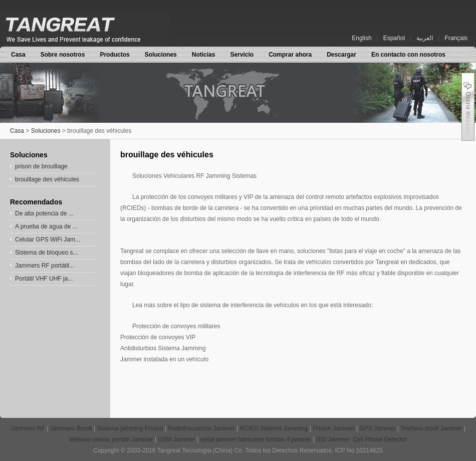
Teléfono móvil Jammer (432, 428)
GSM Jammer (177, 439)
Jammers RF (28, 428)
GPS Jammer (378, 428)
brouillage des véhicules (47, 179)
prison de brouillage (41, 166)
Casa (18, 55)
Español (394, 38)
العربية (425, 38)
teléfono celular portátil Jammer (112, 439)
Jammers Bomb (72, 428)
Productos (114, 55)
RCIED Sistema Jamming (274, 428)
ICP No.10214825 (359, 450)
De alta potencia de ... (44, 213)
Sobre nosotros (63, 55)
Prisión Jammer (334, 428)
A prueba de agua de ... (46, 226)
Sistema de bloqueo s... (46, 253)
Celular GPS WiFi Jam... (48, 240)
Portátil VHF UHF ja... (44, 279)
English (362, 38)
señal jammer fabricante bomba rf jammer (256, 439)
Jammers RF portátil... (45, 266)
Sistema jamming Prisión (131, 428)
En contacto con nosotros (408, 55)
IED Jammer (334, 439)
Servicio (242, 55)
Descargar (341, 55)
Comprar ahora (290, 55)
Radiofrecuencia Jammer (202, 428)
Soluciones (161, 55)
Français (456, 38)
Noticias (204, 55)
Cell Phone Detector (380, 439)
